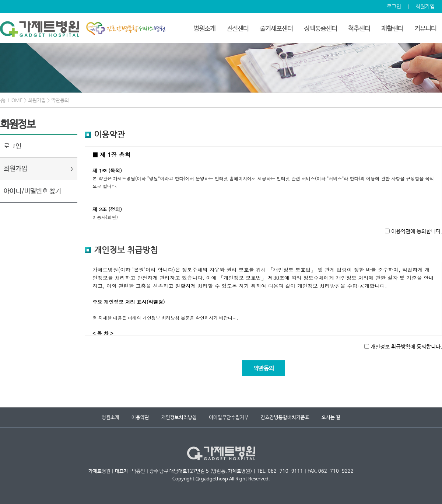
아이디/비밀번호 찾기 (32, 191)
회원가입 (425, 6)
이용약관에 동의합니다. (417, 231)
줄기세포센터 (276, 29)
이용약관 (140, 418)
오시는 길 (331, 418)
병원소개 (204, 29)
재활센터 (392, 29)
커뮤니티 (425, 29)
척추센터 (359, 29)
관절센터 (238, 29)
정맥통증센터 (320, 29)
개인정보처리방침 (179, 418)
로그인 (394, 6)
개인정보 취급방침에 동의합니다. (406, 346)
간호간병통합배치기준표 (285, 418)
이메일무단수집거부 (229, 418)
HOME (15, 100)
